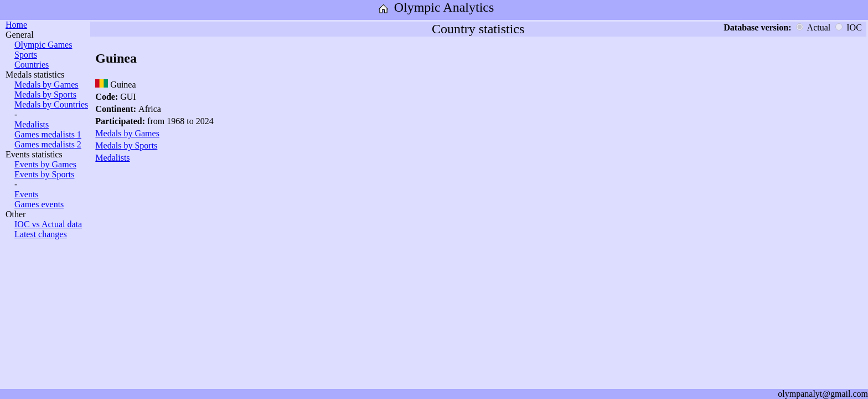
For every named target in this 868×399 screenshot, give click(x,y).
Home (16, 25)
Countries (32, 65)
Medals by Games (46, 85)
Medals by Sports (45, 94)
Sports (26, 55)
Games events (39, 204)
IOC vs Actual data (48, 224)
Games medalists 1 (48, 134)
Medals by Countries (51, 104)
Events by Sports (44, 174)
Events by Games (45, 164)
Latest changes (41, 234)
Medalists (32, 124)
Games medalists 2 (48, 144)
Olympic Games (43, 45)
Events (27, 194)
